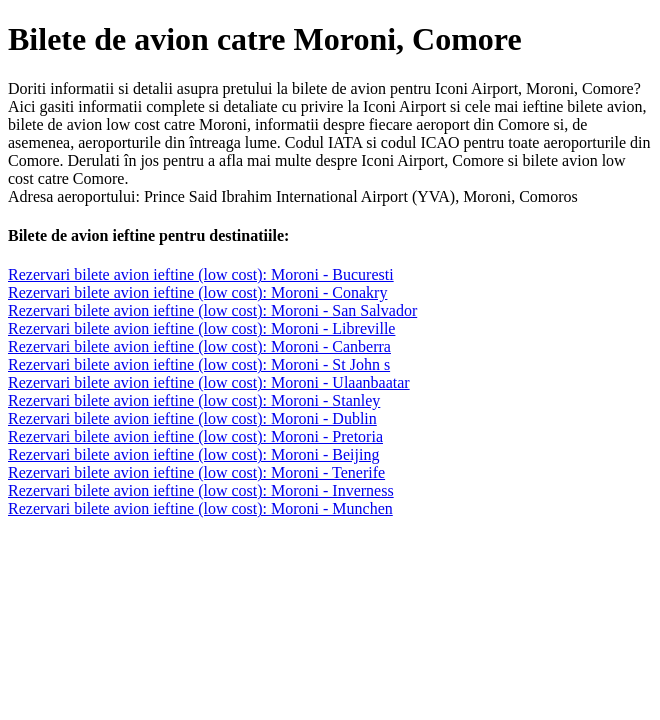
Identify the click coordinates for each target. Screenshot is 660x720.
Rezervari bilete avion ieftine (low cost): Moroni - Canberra (199, 346)
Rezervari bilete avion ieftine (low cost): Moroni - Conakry (197, 292)
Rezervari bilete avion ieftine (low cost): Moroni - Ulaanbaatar (209, 382)
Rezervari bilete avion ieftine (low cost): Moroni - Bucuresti (201, 274)
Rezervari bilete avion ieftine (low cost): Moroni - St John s (199, 364)
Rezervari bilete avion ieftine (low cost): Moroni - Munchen (200, 508)
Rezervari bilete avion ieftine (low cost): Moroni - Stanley (194, 400)
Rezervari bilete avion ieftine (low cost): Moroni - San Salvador (212, 310)
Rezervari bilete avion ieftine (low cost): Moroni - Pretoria (195, 436)
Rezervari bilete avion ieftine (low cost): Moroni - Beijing (193, 454)
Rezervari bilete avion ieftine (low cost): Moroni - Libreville (201, 328)
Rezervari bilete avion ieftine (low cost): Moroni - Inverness (201, 490)
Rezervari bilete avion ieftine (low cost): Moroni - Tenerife (196, 472)
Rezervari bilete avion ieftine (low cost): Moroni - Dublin (192, 418)
